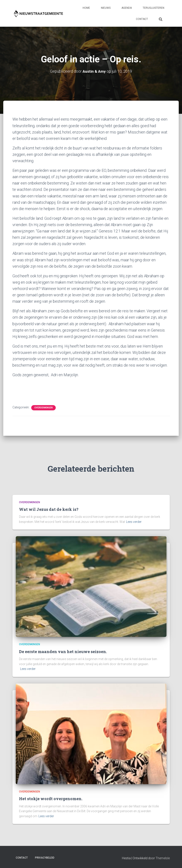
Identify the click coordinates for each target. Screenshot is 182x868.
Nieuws (106, 8)
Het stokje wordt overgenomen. (51, 799)
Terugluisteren (153, 8)
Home (86, 8)
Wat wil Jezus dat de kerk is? (49, 509)
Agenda (127, 8)
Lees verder (134, 522)
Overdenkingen (43, 407)
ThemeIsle (163, 858)
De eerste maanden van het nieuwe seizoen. (63, 652)
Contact (142, 19)
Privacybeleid (45, 858)
